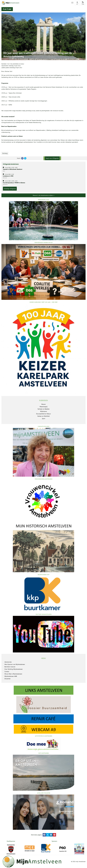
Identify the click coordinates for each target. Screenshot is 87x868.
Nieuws (43, 404)
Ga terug (5, 153)
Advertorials (8, 662)
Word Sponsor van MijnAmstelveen (15, 664)
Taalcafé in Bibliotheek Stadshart (13, 169)
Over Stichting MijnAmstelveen (14, 669)
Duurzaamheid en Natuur (44, 414)
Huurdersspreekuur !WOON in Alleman (14, 183)
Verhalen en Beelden (44, 409)
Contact (7, 672)
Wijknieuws (43, 411)
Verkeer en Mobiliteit (43, 416)
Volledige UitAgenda (10, 189)
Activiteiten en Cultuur (18, 64)
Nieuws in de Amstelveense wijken (43, 195)
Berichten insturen (10, 667)
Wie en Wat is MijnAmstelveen (13, 674)
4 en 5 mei (10, 64)
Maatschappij (44, 407)
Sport (44, 419)
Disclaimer (8, 679)
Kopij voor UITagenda (52, 158)
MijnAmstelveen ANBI (11, 676)
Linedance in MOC (8, 176)
